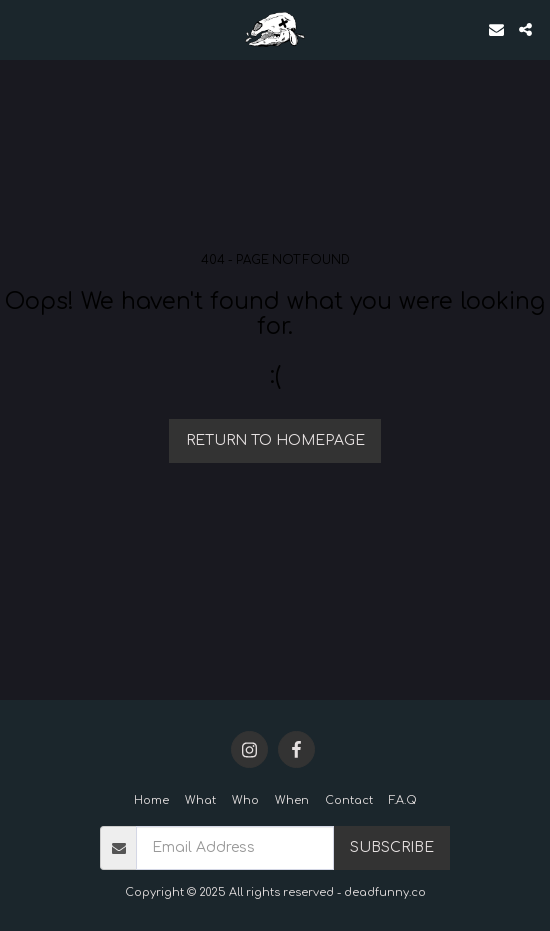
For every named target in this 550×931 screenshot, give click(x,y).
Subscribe (392, 847)
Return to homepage (275, 440)
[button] (22, 28)
